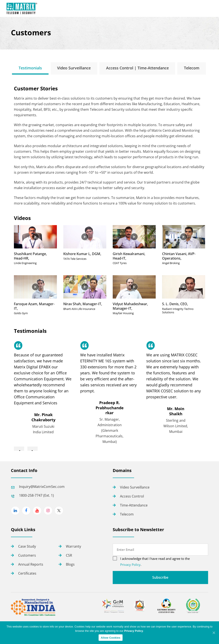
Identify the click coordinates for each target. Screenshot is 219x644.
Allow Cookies (111, 638)
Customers (27, 555)
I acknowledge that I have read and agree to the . (155, 562)
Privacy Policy (130, 565)
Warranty (73, 546)
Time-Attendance (134, 505)
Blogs (70, 564)
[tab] (30, 68)
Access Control (132, 496)
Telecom (127, 514)
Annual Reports (31, 564)
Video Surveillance (135, 487)
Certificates (27, 573)
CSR (69, 555)
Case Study (27, 546)
